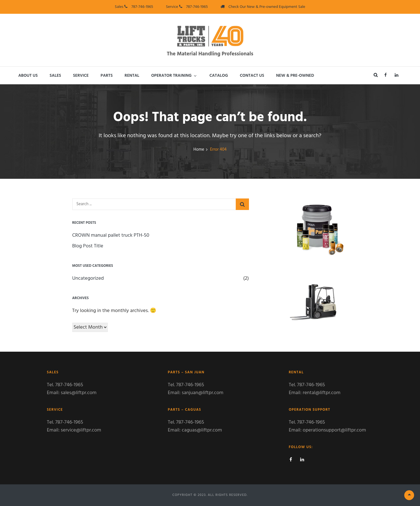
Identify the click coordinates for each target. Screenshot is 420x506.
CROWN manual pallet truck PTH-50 (111, 235)
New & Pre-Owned (295, 76)
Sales (55, 76)
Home (199, 150)
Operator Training (171, 76)
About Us (28, 76)
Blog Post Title (88, 246)
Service (81, 76)
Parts (107, 76)
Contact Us (252, 76)
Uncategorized (88, 279)
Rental (132, 76)
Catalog (219, 76)
